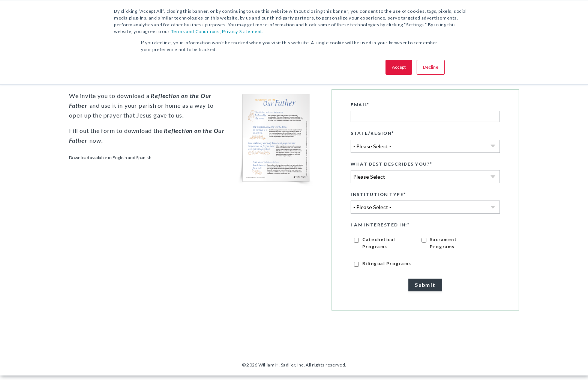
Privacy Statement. (243, 31)
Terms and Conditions (195, 31)
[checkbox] (425, 256)
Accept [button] (399, 67)
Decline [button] (431, 67)
